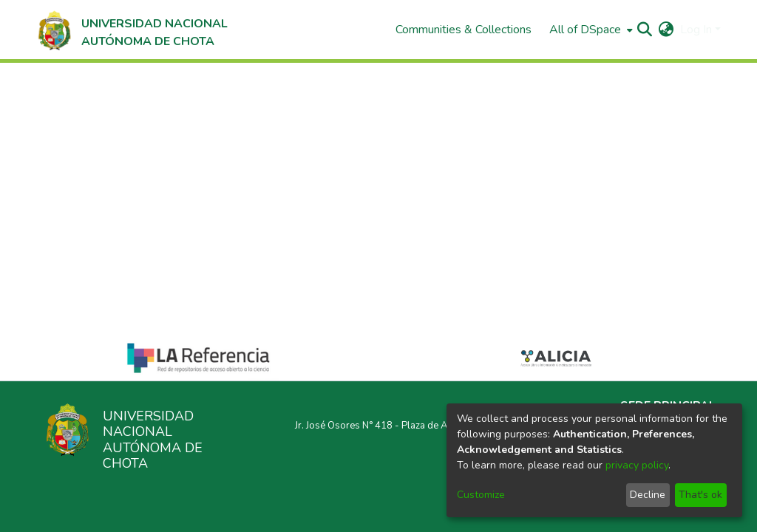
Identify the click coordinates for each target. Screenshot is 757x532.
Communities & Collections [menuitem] (464, 30)
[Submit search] (645, 30)
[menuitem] (590, 30)
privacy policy (637, 465)
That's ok (700, 495)
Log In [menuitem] (696, 30)
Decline (648, 495)
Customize (481, 495)
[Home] (131, 30)
